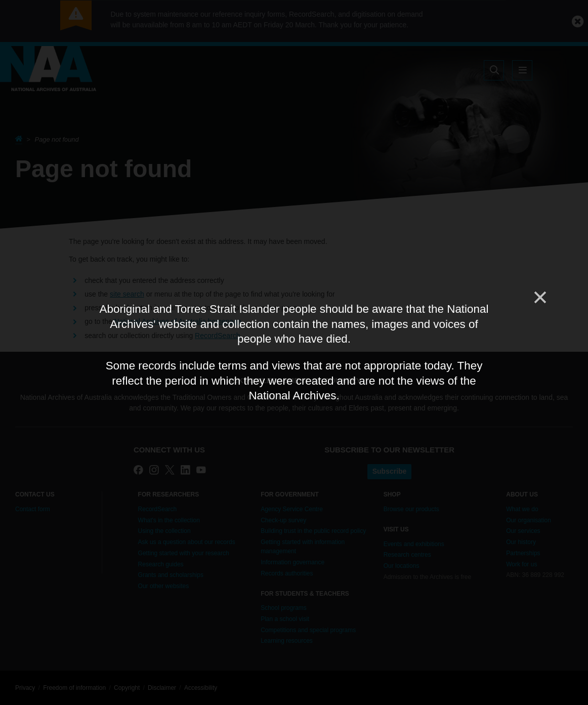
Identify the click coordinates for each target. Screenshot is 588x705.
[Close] (539, 298)
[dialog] (294, 353)
